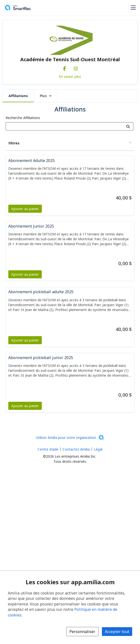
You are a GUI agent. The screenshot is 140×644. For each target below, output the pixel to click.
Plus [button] (46, 96)
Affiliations (18, 96)
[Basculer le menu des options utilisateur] (133, 8)
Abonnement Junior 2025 (31, 226)
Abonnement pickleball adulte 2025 (41, 292)
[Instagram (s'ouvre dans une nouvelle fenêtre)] (76, 68)
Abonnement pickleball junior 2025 (41, 358)
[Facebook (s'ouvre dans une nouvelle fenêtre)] (65, 68)
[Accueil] (17, 8)
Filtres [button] (14, 143)
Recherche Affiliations (23, 118)
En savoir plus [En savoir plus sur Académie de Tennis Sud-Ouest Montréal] (70, 76)
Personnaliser (82, 632)
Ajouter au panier (25, 209)
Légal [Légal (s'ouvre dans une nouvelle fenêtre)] (98, 449)
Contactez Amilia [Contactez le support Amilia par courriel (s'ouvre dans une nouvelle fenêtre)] (76, 449)
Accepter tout (117, 632)
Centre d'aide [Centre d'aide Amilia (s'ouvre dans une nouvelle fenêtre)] (48, 449)
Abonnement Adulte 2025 (32, 161)
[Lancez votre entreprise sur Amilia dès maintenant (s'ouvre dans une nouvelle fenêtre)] (70, 437)
